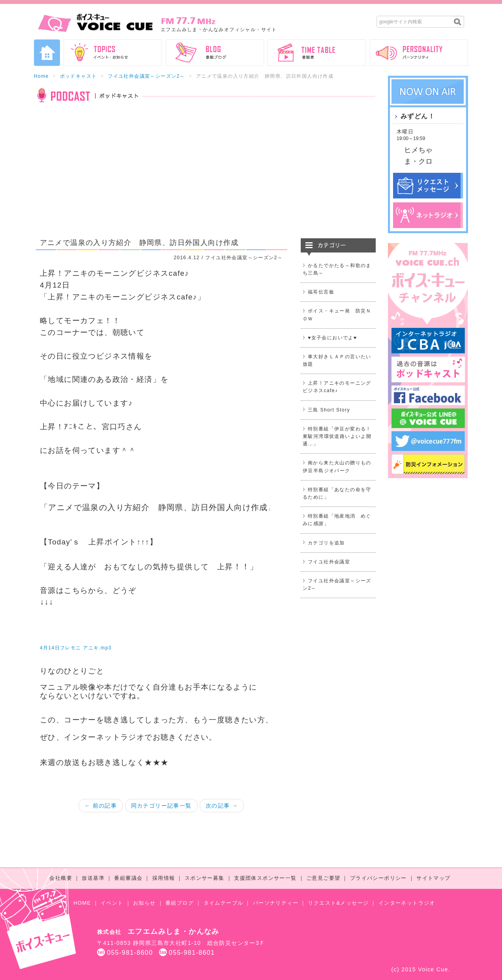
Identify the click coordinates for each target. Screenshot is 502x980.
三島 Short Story (329, 410)
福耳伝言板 (321, 292)
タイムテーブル (224, 903)
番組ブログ (180, 903)
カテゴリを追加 (326, 543)
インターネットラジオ (407, 903)
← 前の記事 (101, 806)
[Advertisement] (205, 175)
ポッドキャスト (79, 76)
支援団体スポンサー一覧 (265, 878)
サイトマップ (433, 878)
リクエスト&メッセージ (338, 903)
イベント (112, 903)
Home (41, 76)
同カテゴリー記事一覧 (161, 806)
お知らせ (144, 903)
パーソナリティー (276, 903)
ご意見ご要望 (323, 878)
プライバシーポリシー (378, 878)
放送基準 (93, 878)
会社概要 (61, 878)
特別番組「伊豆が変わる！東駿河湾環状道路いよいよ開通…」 (337, 436)
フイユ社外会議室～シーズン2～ (146, 76)
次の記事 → (222, 806)
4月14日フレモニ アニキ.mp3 (76, 648)
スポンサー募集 (205, 878)
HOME (82, 903)
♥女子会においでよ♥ (332, 338)
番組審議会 (128, 878)
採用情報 (164, 878)
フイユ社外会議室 (329, 562)
